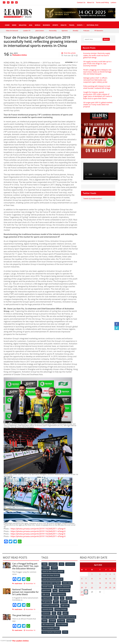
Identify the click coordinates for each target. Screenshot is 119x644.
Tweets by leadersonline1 (93, 198)
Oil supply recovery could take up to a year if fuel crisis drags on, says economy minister (97, 64)
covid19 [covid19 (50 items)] (54, 568)
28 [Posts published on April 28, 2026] (86, 592)
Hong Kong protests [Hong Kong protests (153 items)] (59, 594)
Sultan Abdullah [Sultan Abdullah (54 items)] (62, 624)
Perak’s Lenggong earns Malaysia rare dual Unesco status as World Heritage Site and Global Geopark (97, 72)
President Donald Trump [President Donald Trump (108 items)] (67, 617)
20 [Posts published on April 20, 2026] (82, 588)
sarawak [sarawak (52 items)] (52, 621)
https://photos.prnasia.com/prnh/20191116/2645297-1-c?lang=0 (38, 534)
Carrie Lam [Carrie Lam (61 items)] (53, 564)
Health (64, 25)
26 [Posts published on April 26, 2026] (114, 588)
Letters (113, 3)
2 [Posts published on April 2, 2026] (100, 574)
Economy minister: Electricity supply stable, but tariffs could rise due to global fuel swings (97, 55)
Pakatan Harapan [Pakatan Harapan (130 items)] (61, 609)
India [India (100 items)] (56, 598)
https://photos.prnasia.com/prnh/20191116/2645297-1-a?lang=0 (38, 529)
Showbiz (76, 31)
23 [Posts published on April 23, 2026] (100, 588)
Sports (55, 25)
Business (46, 25)
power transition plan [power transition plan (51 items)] (49, 617)
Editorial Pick (93, 25)
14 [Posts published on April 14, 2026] (86, 583)
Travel (72, 25)
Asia (31, 25)
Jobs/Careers (40, 31)
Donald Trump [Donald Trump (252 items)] (47, 587)
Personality (53, 31)
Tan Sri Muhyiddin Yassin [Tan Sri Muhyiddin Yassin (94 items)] (51, 628)
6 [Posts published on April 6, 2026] (82, 579)
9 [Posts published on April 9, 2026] (100, 579)
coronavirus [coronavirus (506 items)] (70, 564)
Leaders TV (27, 31)
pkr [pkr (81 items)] (59, 613)
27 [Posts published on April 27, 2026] (82, 592)
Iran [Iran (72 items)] (62, 598)
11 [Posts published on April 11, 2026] (110, 579)
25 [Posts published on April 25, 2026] (110, 588)
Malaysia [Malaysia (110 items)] (73, 602)
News (14, 25)
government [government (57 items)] (46, 590)
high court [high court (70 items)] (46, 594)
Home (7, 25)
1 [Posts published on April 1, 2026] (92, 574)
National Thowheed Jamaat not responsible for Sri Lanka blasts (25, 592)
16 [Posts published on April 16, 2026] (100, 583)
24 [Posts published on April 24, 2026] (106, 588)
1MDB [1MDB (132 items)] (45, 564)
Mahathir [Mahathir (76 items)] (64, 602)
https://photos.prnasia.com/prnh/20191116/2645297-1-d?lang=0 (38, 536)
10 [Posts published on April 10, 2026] (106, 579)
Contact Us (81, 3)
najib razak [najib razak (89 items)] (65, 605)
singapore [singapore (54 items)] (70, 621)
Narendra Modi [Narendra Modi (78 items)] (47, 609)
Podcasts (86, 31)
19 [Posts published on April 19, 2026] (114, 583)
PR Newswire (99, 31)
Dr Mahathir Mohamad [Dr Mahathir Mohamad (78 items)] (62, 587)
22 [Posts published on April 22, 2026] (92, 588)
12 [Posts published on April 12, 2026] (114, 579)
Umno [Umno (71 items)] (65, 632)
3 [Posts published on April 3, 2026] (106, 574)
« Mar (82, 595)
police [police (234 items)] (65, 613)
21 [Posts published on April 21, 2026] (86, 588)
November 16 (30, 584)
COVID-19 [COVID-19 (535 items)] (46, 568)
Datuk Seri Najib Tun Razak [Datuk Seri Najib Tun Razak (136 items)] (51, 583)
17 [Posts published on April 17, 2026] (106, 583)
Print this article (68, 53)
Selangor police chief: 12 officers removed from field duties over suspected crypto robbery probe (95, 80)
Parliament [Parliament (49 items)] (46, 613)
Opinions (65, 31)
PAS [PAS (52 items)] (54, 613)
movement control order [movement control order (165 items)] (50, 605)
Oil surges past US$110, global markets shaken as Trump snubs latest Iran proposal (98, 105)
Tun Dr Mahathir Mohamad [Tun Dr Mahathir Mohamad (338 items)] (51, 632)
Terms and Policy (102, 3)
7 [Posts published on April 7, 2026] (86, 579)
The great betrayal (21, 615)
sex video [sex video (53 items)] (61, 621)
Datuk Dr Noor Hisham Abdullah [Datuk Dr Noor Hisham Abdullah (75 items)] (53, 572)
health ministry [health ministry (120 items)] (64, 590)
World (38, 25)
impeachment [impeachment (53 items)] (47, 598)
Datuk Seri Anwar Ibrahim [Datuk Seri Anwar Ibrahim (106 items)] (51, 575)
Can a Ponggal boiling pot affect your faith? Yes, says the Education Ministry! (25, 566)
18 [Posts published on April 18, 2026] (110, 583)
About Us (91, 3)
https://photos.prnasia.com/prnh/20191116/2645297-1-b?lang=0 (38, 531)
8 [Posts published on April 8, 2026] (92, 579)
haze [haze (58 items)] (55, 590)
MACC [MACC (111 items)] (56, 602)
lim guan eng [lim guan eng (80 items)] (47, 602)
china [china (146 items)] (61, 564)
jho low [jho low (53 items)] (69, 598)
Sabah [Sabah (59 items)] (45, 621)
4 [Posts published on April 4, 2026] (110, 574)
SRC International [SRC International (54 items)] (48, 624)
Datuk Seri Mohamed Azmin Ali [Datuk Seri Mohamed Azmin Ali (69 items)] (52, 579)
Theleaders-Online (19, 55)
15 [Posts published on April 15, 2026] (92, 583)
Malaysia (23, 25)
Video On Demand (12, 31)
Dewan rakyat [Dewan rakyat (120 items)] (67, 583)
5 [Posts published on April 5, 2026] (114, 574)
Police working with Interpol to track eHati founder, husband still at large (97, 87)
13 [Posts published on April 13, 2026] (82, 583)
